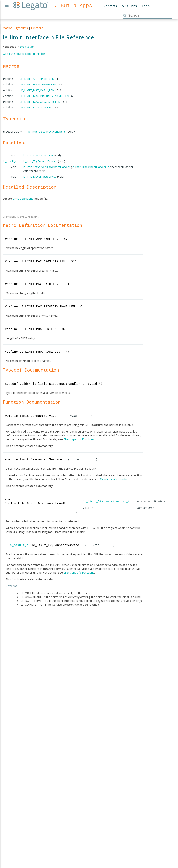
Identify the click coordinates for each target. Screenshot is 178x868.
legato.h (26, 47)
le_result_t (10, 161)
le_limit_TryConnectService (40, 161)
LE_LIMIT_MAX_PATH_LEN (37, 90)
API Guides (129, 6)
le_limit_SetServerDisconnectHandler (47, 167)
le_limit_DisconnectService (40, 176)
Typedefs (22, 28)
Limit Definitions (23, 199)
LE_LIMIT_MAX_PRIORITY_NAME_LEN (44, 96)
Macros (8, 28)
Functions (37, 28)
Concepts (110, 6)
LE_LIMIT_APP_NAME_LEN (37, 79)
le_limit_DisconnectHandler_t (47, 131)
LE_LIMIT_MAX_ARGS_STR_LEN (40, 102)
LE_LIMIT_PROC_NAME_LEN (38, 84)
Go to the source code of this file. (24, 54)
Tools (146, 6)
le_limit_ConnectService (38, 155)
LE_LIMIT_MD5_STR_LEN (36, 107)
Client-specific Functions (79, 439)
